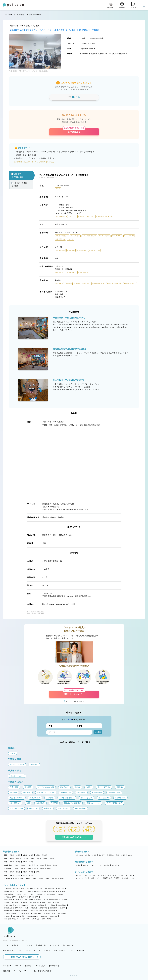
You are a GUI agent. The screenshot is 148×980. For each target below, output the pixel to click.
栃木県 (45, 858)
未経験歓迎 (34, 908)
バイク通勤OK (51, 905)
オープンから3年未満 (40, 891)
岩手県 (36, 865)
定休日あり (52, 891)
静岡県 (18, 862)
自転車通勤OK (62, 905)
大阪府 (12, 855)
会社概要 (28, 966)
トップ (5, 15)
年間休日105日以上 (18, 916)
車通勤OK (41, 905)
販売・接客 (102, 855)
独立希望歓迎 (8, 911)
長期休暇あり (35, 919)
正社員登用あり (35, 902)
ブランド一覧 (54, 945)
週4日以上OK (8, 900)
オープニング (31, 889)
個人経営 (40, 889)
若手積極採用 (54, 908)
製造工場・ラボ (108, 878)
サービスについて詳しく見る (75, 701)
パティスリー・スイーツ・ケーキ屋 (86, 875)
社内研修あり (19, 908)
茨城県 (39, 858)
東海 (6, 862)
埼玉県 (32, 858)
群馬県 (52, 858)
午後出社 (32, 894)
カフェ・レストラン (82, 878)
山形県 (49, 865)
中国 (6, 872)
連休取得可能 (62, 913)
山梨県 (42, 869)
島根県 (25, 872)
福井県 (36, 869)
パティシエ (79, 855)
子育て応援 (8, 889)
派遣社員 (107, 865)
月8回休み (7, 916)
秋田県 (42, 865)
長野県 (49, 869)
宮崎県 (47, 879)
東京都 (12, 858)
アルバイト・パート (96, 865)
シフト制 (60, 894)
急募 (27, 908)
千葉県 (26, 858)
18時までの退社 (22, 894)
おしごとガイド (44, 950)
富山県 (23, 869)
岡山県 (18, 872)
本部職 (123, 855)
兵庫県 (18, 855)
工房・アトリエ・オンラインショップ (122, 875)
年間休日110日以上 (32, 916)
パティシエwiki (60, 950)
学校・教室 (125, 878)
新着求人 (15, 945)
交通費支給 (24, 902)
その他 (130, 855)
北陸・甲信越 (8, 869)
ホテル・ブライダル (104, 875)
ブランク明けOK (24, 913)
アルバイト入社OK (49, 913)
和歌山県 (45, 855)
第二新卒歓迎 (43, 908)
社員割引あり (8, 905)
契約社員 (85, 865)
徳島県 (25, 875)
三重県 (31, 862)
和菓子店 (117, 878)
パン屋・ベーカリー (95, 878)
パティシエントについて (12, 966)
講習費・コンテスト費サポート (50, 902)
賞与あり (7, 902)
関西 (6, 855)
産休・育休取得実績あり (11, 919)
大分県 (41, 879)
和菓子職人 (110, 855)
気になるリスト (69, 945)
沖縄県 (62, 879)
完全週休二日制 (46, 919)
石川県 (29, 869)
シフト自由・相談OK (10, 897)
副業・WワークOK (50, 911)
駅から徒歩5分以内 (19, 889)
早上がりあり (51, 894)
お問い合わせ (54, 966)
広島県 (12, 872)
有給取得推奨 (53, 916)
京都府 (31, 855)
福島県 (55, 865)
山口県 (38, 872)
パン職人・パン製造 (91, 855)
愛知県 (12, 862)
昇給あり (65, 900)
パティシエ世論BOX (76, 950)
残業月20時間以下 (10, 894)
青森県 (29, 865)
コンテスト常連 (19, 891)
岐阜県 (25, 862)
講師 (118, 855)
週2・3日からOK (34, 897)
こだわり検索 (27, 945)
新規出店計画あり (50, 889)
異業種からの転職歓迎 (21, 911)
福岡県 (15, 879)
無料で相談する (74, 131)
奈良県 (38, 855)
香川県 (18, 875)
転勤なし (33, 905)
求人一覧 (12, 15)
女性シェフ (61, 889)
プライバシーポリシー (22, 971)
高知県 (31, 875)
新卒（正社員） (116, 865)
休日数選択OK (25, 919)
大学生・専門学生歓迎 (10, 913)
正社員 (78, 865)
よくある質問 (40, 966)
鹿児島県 (55, 879)
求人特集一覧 (41, 945)
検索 (98, 732)
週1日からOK (23, 897)
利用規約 (6, 971)
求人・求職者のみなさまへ (43, 971)
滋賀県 (25, 855)
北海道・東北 (8, 865)
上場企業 (29, 891)
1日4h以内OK (19, 900)
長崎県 (28, 879)
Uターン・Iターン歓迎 (36, 911)
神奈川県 (19, 858)
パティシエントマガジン (26, 950)
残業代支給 (15, 902)
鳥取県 (31, 872)
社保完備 (39, 900)
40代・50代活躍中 (36, 913)
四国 (6, 875)
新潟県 (17, 869)
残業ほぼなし (41, 894)
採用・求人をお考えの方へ (21, 957)
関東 (6, 858)
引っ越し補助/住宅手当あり (52, 900)
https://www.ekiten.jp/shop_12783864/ (59, 604)
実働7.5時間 (62, 891)
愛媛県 (12, 875)
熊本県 (35, 879)
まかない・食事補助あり (21, 905)
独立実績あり (8, 891)
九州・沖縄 (7, 879)
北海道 (17, 865)
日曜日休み (44, 916)
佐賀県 (22, 879)
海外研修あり (8, 908)
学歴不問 (63, 908)
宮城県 (23, 865)
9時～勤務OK (29, 900)
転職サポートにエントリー (74, 693)
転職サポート (8, 950)
